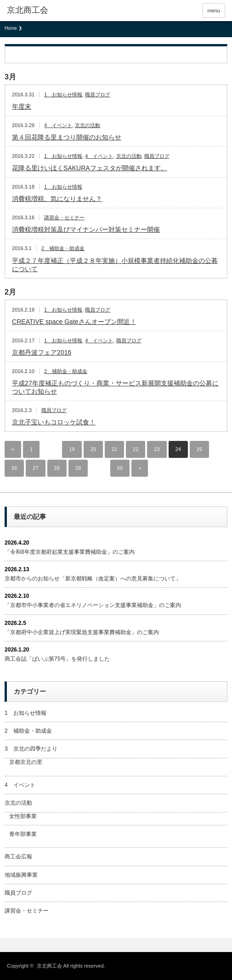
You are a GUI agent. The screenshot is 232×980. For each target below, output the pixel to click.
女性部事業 (23, 816)
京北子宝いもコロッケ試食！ (54, 422)
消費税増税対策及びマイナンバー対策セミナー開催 (86, 229)
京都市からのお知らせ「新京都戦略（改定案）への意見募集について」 (93, 579)
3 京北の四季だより (31, 749)
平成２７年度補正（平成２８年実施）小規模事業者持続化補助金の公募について (115, 265)
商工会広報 (18, 857)
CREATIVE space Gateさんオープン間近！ (74, 322)
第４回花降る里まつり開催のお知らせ (67, 137)
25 (199, 449)
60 (120, 468)
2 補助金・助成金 (63, 248)
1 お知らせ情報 (63, 95)
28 (57, 468)
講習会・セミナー (64, 217)
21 (114, 449)
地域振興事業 (21, 875)
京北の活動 (88, 125)
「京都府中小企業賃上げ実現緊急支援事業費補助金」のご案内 (82, 632)
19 (72, 449)
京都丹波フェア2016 (42, 352)
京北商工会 (28, 10)
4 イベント (58, 125)
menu (214, 11)
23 (157, 449)
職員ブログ (98, 95)
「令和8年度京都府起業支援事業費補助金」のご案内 (70, 552)
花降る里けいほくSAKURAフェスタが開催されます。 (90, 168)
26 (14, 468)
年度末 (22, 106)
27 (35, 468)
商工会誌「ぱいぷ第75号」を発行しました (57, 659)
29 (78, 468)
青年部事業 (23, 834)
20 (93, 449)
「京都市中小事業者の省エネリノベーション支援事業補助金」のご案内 (93, 605)
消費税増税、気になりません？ (57, 199)
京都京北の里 (26, 762)
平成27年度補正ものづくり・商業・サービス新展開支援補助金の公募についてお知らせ (115, 387)
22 (136, 449)
